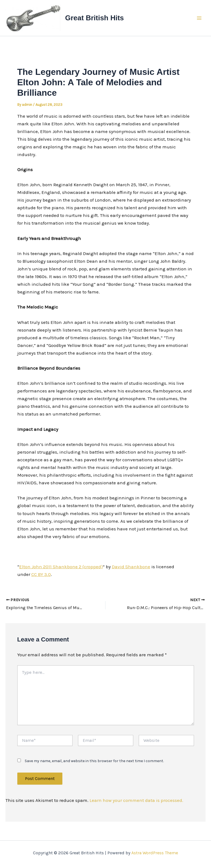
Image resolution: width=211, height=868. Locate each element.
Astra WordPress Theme (155, 853)
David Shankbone (131, 567)
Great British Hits (95, 18)
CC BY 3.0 (41, 574)
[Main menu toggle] (199, 18)
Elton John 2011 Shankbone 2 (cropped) (61, 567)
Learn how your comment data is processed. (136, 800)
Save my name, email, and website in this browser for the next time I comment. (94, 761)
